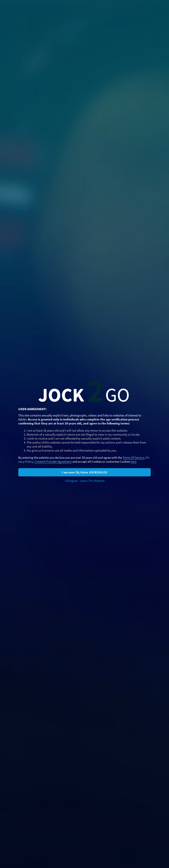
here (133, 462)
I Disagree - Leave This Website (85, 481)
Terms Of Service (133, 458)
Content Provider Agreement (53, 462)
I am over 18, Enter (84, 472)
